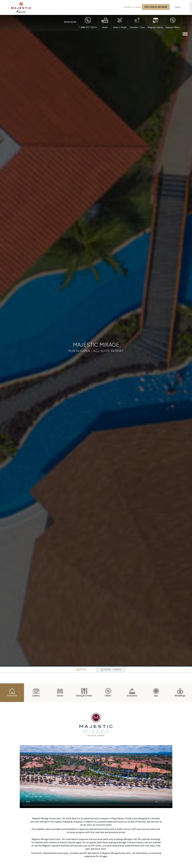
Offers (108, 693)
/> (96, 777)
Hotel (105, 27)
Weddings (180, 693)
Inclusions (132, 693)
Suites (60, 693)
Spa (156, 693)
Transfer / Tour (137, 27)
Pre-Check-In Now (156, 7)
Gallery (36, 693)
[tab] (81, 669)
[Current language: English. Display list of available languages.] (178, 7)
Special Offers (173, 27)
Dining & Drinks (84, 693)
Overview (12, 693)
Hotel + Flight (120, 27)
